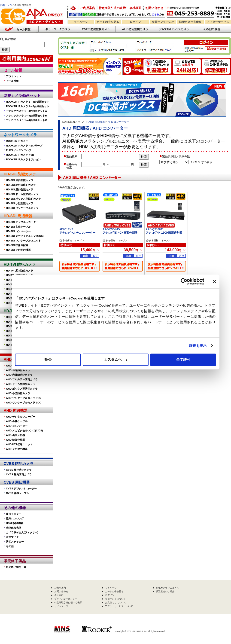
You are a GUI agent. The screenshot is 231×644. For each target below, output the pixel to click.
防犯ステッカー (15, 542)
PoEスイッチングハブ (19, 150)
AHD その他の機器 (17, 449)
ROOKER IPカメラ (17, 141)
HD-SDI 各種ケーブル (18, 227)
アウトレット (14, 76)
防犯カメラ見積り (190, 22)
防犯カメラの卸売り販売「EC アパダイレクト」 (73, 8)
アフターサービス (218, 22)
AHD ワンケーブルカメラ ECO (24, 403)
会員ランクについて (115, 599)
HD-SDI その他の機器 (18, 250)
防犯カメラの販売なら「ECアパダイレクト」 (32, 8)
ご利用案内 (88, 8)
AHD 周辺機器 (16, 411)
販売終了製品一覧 (16, 567)
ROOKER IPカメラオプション (23, 159)
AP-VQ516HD (154, 229)
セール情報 (13, 70)
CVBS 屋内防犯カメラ (19, 474)
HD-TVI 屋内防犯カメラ (20, 271)
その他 (10, 546)
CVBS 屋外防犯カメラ (19, 470)
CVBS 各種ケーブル (18, 493)
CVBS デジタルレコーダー (21, 488)
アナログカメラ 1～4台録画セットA (26, 111)
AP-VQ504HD (111, 229)
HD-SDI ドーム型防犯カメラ (22, 194)
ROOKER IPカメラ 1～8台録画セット (28, 106)
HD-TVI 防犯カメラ (20, 264)
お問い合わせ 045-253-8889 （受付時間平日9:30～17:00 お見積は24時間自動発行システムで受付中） (199, 12)
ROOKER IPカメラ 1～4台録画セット (28, 102)
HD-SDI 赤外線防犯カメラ (21, 185)
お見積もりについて (115, 603)
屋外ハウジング (15, 519)
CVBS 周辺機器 (17, 482)
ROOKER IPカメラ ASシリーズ (24, 146)
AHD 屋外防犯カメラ (18, 370)
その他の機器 (15, 508)
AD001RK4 (66, 229)
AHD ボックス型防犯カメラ (22, 389)
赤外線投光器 (14, 528)
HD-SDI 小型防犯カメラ (20, 203)
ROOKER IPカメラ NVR (20, 155)
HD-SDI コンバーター (18, 231)
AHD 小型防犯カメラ (18, 393)
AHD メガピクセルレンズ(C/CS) (24, 430)
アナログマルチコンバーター (77, 233)
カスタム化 (116, 359)
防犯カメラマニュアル (167, 588)
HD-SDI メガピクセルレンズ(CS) (25, 236)
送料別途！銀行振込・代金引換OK (116, 14)
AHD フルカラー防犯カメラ (22, 379)
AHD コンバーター (17, 426)
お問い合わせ (154, 8)
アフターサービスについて (119, 606)
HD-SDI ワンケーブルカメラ (22, 208)
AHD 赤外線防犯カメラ (19, 375)
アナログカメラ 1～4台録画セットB (26, 116)
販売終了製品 (15, 561)
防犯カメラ (6, 5)
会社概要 (135, 8)
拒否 (48, 359)
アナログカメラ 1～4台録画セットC (26, 120)
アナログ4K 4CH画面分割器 (120, 233)
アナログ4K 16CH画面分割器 (164, 233)
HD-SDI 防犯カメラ (20, 174)
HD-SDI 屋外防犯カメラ (20, 189)
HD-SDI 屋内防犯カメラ (20, 180)
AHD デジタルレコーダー (21, 417)
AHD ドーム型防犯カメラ (21, 384)
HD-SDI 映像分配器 (17, 245)
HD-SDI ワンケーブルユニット (23, 241)
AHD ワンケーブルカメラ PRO (24, 398)
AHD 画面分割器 (15, 435)
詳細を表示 (198, 346)
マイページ (81, 22)
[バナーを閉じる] (214, 281)
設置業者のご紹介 (165, 591)
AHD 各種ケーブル (17, 421)
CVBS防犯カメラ (96, 29)
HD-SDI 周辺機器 (18, 216)
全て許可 (183, 359)
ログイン (135, 22)
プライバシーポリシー (66, 599)
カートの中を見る (108, 22)
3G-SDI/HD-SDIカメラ (173, 29)
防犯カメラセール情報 (19, 29)
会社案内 (59, 595)
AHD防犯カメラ (135, 29)
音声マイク (12, 537)
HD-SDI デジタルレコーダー (22, 222)
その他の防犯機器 (212, 29)
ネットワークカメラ (58, 29)
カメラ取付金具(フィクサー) (22, 532)
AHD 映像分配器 (15, 440)
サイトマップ (61, 606)
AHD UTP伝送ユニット (19, 444)
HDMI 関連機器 (15, 523)
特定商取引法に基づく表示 (68, 603)
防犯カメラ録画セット (22, 96)
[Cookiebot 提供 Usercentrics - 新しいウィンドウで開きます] (184, 281)
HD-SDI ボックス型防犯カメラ (23, 199)
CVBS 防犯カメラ (19, 464)
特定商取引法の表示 (112, 8)
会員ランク (163, 22)
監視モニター (14, 514)
